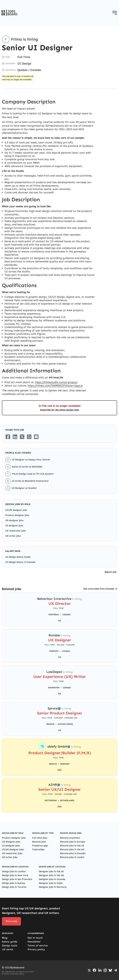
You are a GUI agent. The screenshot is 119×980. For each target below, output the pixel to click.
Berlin (53, 764)
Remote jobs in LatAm (72, 857)
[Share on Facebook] (8, 437)
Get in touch (35, 938)
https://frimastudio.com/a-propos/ (56, 382)
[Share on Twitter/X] (22, 437)
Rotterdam (51, 800)
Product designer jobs (17, 515)
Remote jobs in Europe (72, 842)
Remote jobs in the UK (72, 849)
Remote (50, 724)
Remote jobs (39, 842)
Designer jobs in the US (51, 871)
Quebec (23, 70)
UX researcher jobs (16, 531)
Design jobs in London (14, 871)
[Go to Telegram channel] (115, 970)
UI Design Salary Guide (18, 557)
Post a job (11, 921)
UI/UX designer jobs (16, 510)
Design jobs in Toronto (14, 887)
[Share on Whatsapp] (29, 437)
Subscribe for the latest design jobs (59, 410)
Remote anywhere (70, 838)
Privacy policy (36, 949)
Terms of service (38, 945)
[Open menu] (115, 13)
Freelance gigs (40, 846)
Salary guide (10, 942)
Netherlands (67, 800)
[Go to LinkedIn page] (100, 970)
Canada (36, 70)
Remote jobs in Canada (73, 853)
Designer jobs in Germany (53, 887)
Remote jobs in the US (72, 846)
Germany (65, 764)
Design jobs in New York (15, 875)
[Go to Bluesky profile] (110, 970)
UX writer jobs (13, 536)
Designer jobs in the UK (51, 875)
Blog (5, 938)
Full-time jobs (40, 838)
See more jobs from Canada (99, 589)
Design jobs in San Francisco (17, 879)
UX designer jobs (14, 520)
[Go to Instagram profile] (105, 970)
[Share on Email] (36, 437)
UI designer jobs (14, 526)
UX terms (8, 949)
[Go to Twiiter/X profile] (89, 970)
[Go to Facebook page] (94, 970)
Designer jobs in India (51, 883)
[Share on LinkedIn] (15, 437)
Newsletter (34, 942)
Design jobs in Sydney (14, 883)
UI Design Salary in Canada (20, 562)
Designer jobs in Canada (52, 879)
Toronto (54, 651)
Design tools (10, 945)
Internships (38, 849)
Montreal (54, 615)
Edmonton (54, 688)
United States (65, 724)
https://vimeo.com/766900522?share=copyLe (55, 386)
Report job (111, 572)
